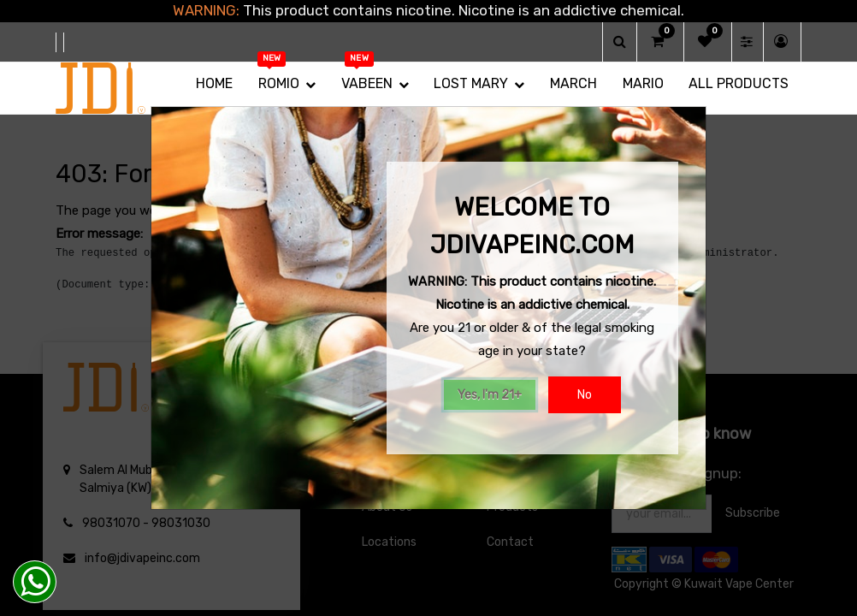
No (585, 395)
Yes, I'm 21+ (490, 395)
